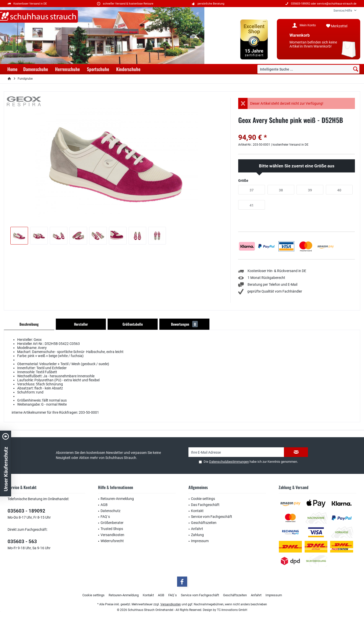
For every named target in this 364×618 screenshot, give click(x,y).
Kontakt (197, 511)
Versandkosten (112, 535)
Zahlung (197, 535)
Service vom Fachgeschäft (212, 517)
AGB (104, 505)
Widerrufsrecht (112, 541)
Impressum (200, 541)
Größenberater (112, 523)
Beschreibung (29, 324)
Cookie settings (203, 499)
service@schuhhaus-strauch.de (337, 4)
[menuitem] (343, 10)
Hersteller (81, 324)
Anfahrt (197, 529)
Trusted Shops (112, 529)
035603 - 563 (22, 542)
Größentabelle (133, 324)
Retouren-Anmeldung (117, 499)
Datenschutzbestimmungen (229, 462)
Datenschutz (111, 511)
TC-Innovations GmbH (232, 610)
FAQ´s (105, 517)
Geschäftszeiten (204, 523)
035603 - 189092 (26, 511)
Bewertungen (184, 324)
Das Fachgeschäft (205, 505)
